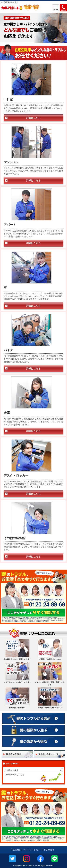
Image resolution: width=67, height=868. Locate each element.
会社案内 (16, 850)
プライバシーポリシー (32, 850)
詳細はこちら (33, 118)
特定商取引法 (49, 850)
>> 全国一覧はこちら (15, 775)
